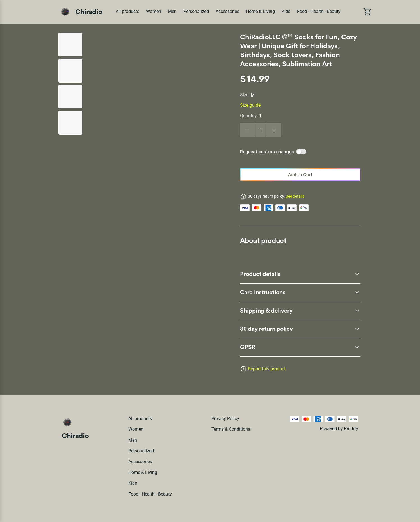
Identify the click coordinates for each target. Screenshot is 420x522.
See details (295, 196)
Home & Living (260, 11)
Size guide (250, 105)
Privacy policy (225, 419)
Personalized (196, 11)
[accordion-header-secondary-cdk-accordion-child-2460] (300, 329)
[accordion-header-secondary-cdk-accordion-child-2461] (300, 274)
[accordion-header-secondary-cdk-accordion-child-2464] (300, 347)
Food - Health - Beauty (319, 11)
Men (172, 11)
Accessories (227, 11)
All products (127, 11)
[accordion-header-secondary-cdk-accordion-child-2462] (300, 293)
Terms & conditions (231, 429)
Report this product (267, 369)
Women (154, 11)
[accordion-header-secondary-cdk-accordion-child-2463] (300, 311)
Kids (286, 11)
